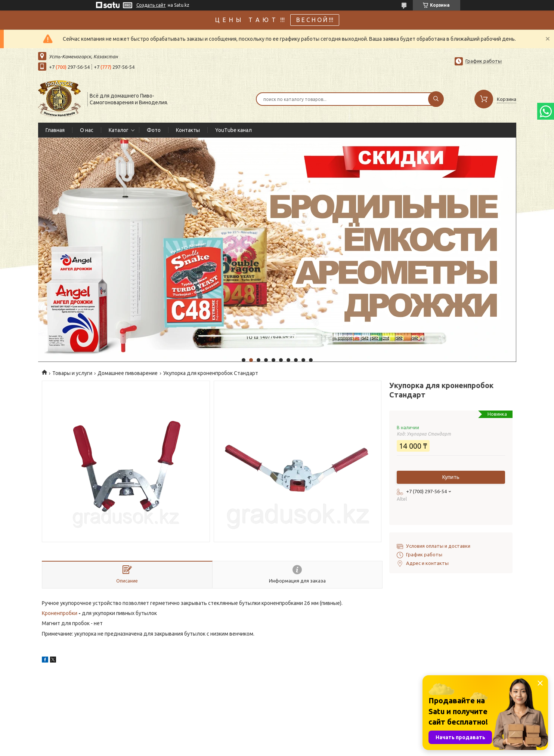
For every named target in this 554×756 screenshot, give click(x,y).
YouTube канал (233, 130)
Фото (154, 130)
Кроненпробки (60, 613)
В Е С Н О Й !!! (315, 20)
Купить (451, 477)
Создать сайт (151, 5)
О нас (87, 130)
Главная (55, 130)
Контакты (188, 130)
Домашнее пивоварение (128, 373)
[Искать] (436, 99)
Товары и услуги (72, 373)
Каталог (119, 130)
